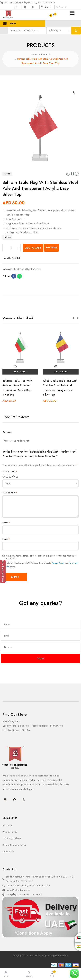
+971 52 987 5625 (46, 2)
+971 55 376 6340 (39, 886)
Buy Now (51, 248)
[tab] (40, 294)
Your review (10, 493)
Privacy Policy (58, 563)
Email (6, 539)
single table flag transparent (28, 269)
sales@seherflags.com (23, 2)
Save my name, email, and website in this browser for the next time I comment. (42, 557)
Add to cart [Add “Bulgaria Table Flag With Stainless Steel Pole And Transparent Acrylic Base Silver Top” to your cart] (20, 372)
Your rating (10, 472)
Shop (10, 23)
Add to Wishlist (12, 258)
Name (6, 523)
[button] (75, 318)
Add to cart (33, 248)
